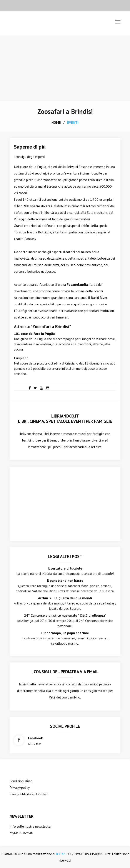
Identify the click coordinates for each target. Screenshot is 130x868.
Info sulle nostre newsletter (31, 826)
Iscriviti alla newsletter (36, 684)
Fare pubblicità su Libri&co (29, 794)
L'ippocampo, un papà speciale (65, 633)
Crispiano (21, 358)
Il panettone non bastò (65, 580)
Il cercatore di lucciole (65, 568)
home (56, 122)
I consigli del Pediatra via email (65, 672)
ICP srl (61, 854)
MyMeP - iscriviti (21, 833)
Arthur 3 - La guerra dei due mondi (65, 598)
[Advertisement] (65, 68)
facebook (35, 738)
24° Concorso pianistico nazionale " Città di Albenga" (65, 615)
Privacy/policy (20, 788)
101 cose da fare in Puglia (34, 334)
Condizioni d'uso (21, 781)
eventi (73, 122)
